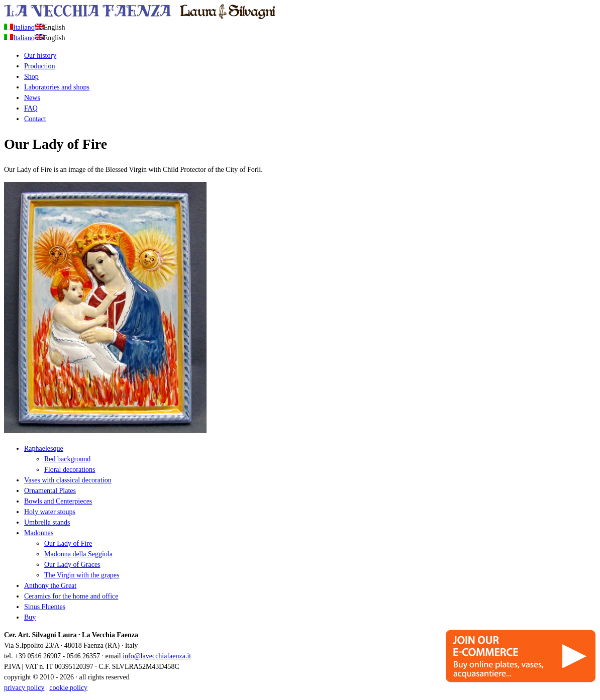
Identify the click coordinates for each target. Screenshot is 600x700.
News (32, 98)
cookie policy (68, 688)
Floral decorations (70, 470)
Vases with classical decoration (68, 480)
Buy (30, 617)
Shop (31, 77)
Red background (67, 459)
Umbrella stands (47, 522)
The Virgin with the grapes (82, 575)
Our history (40, 56)
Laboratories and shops (57, 87)
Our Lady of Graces (72, 565)
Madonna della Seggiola (78, 554)
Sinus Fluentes (45, 607)
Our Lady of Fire (68, 543)
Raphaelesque (44, 448)
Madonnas (39, 533)
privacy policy (24, 688)
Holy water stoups (50, 512)
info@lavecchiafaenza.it (157, 656)
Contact (35, 119)
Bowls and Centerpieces (58, 501)
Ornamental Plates (50, 491)
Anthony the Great (50, 586)
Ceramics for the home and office (71, 596)
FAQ (31, 108)
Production (39, 66)
